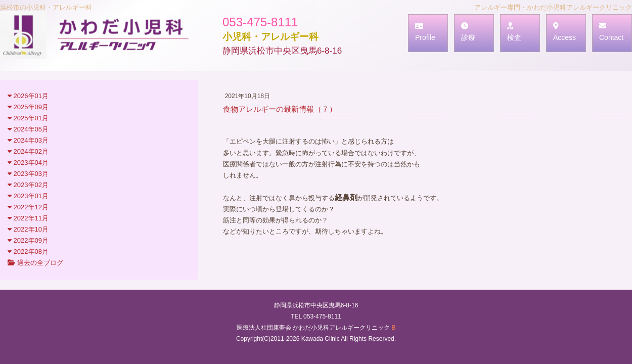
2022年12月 (28, 207)
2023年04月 (28, 163)
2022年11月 (28, 218)
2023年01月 (28, 196)
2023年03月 (28, 174)
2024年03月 (28, 140)
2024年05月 (28, 129)
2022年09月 (28, 240)
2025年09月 (28, 107)
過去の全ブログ (35, 263)
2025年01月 (28, 118)
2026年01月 (28, 96)
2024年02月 (28, 151)
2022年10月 (28, 229)
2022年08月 (28, 252)
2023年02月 (28, 185)
